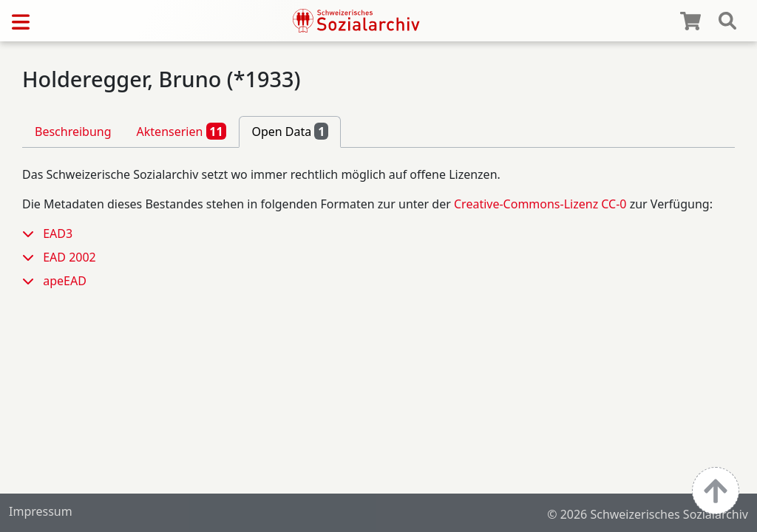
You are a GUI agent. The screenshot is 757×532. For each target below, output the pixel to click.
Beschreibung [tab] (73, 132)
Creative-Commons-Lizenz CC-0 (540, 204)
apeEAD (65, 281)
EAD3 (58, 233)
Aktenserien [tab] (182, 131)
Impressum (41, 511)
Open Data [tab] (290, 131)
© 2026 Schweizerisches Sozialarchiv (648, 514)
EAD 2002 (69, 257)
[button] (33, 233)
